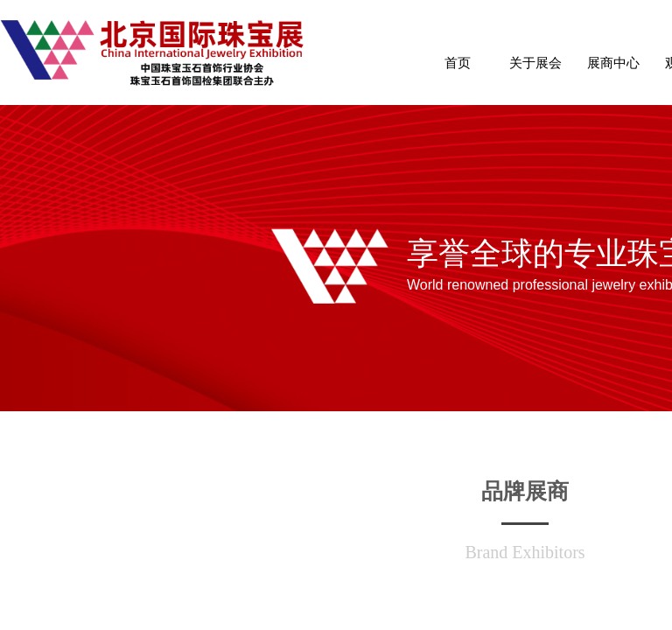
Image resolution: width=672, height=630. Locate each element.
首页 (458, 63)
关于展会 (535, 63)
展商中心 (613, 63)
